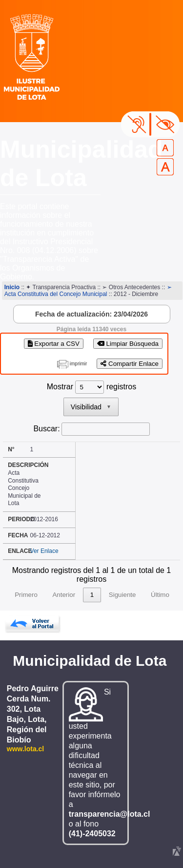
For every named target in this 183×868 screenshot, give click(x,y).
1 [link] (92, 595)
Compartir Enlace (130, 364)
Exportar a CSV (54, 344)
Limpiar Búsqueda (128, 344)
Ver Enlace (44, 551)
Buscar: (46, 429)
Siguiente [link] (122, 595)
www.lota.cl (26, 749)
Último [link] (160, 595)
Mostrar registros (91, 387)
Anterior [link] (64, 595)
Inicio (12, 287)
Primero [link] (26, 595)
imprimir (79, 364)
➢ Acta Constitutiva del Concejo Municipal (88, 291)
